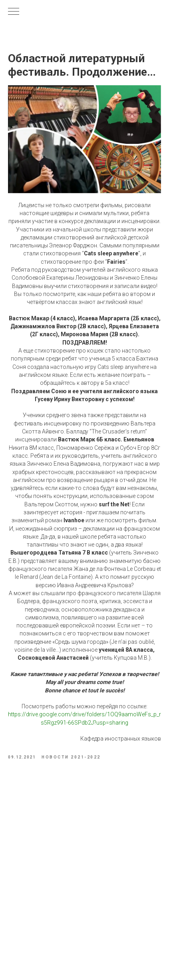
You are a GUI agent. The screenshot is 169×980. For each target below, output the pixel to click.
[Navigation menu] (14, 12)
